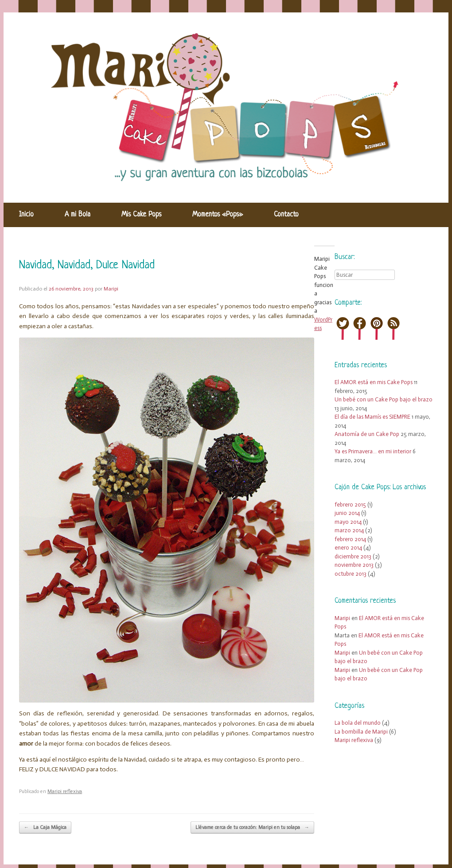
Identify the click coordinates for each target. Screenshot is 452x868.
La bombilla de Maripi (361, 732)
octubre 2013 (351, 574)
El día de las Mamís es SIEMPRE (372, 417)
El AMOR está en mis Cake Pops (374, 382)
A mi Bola (78, 215)
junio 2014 (347, 513)
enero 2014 (348, 548)
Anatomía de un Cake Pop (367, 434)
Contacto (286, 215)
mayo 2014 (348, 522)
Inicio (26, 215)
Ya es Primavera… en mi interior (373, 451)
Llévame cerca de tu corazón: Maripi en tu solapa (252, 828)
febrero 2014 (350, 539)
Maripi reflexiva (65, 791)
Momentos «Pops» (218, 215)
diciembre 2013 (353, 556)
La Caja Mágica (45, 828)
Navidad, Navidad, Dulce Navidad (87, 265)
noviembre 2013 (354, 565)
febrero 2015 (350, 505)
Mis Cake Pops (141, 215)
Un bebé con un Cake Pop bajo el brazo (384, 399)
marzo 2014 (349, 530)
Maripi (111, 289)
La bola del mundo (358, 723)
